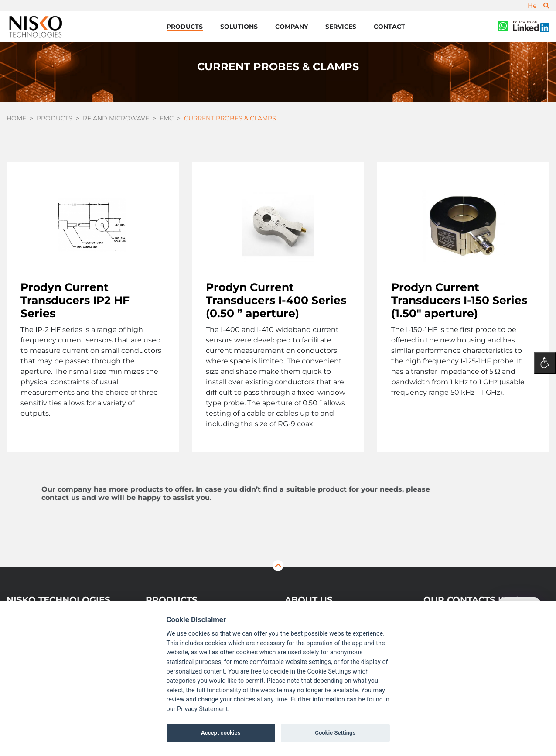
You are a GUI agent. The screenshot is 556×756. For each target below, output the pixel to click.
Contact (389, 27)
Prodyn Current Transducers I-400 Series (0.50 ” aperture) (276, 300)
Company (292, 27)
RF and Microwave (116, 119)
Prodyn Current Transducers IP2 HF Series (75, 300)
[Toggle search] (546, 6)
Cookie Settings (335, 733)
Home (16, 119)
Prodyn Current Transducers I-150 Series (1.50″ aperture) (459, 300)
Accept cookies (221, 733)
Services (341, 27)
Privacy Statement (202, 709)
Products (185, 27)
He (532, 6)
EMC (167, 119)
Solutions (239, 27)
